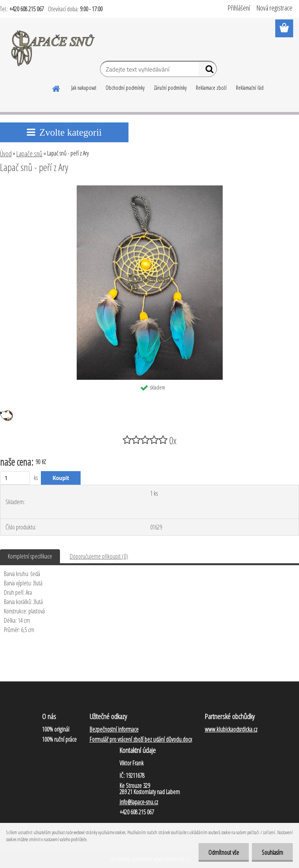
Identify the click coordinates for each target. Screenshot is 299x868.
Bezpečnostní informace (114, 729)
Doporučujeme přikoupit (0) (99, 556)
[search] (208, 71)
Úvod (6, 154)
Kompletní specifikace (30, 556)
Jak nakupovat (84, 88)
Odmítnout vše (224, 852)
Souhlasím (272, 852)
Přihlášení (239, 8)
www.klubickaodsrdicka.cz (231, 729)
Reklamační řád (250, 88)
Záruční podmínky (170, 88)
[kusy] (15, 478)
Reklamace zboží (211, 88)
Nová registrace (274, 8)
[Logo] (54, 47)
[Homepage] (56, 87)
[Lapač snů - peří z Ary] (150, 189)
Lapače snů (29, 154)
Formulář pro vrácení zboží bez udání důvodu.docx (141, 739)
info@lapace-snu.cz (139, 802)
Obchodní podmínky (125, 88)
